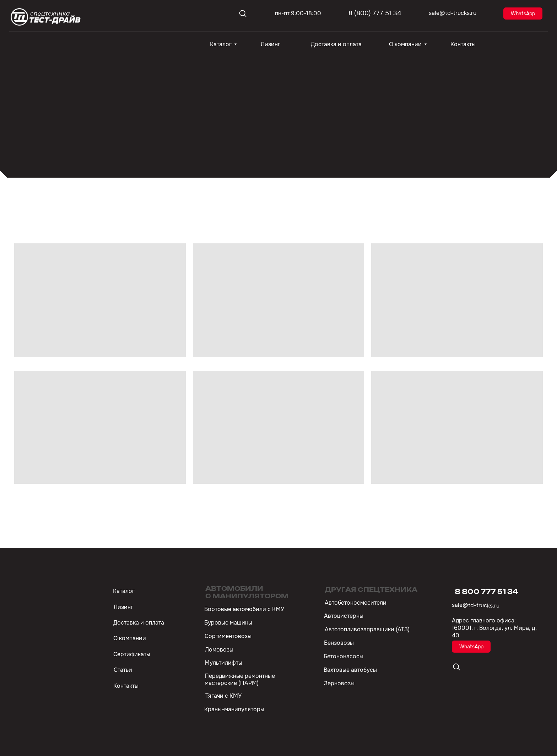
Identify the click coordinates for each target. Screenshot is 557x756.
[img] (46, 17)
